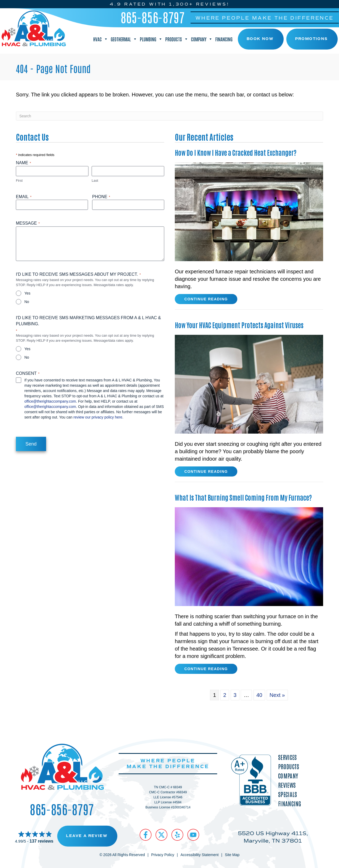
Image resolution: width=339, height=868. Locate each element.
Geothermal (124, 39)
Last (95, 181)
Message (28, 223)
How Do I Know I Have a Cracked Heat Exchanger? (236, 152)
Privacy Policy (163, 855)
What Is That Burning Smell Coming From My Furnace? (243, 497)
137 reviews (42, 841)
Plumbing (151, 39)
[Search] (169, 116)
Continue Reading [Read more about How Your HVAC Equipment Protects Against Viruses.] (206, 473)
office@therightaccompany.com (50, 401)
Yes (27, 293)
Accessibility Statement (199, 855)
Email (24, 197)
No (27, 302)
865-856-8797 (153, 17)
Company (202, 39)
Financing (224, 39)
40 (259, 695)
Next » (277, 695)
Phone (101, 197)
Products (177, 39)
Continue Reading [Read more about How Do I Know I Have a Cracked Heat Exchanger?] (206, 300)
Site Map (232, 855)
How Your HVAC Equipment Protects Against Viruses (239, 325)
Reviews (287, 785)
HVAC (101, 39)
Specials (287, 794)
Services (287, 757)
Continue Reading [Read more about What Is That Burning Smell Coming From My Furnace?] (206, 670)
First (19, 181)
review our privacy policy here (98, 417)
